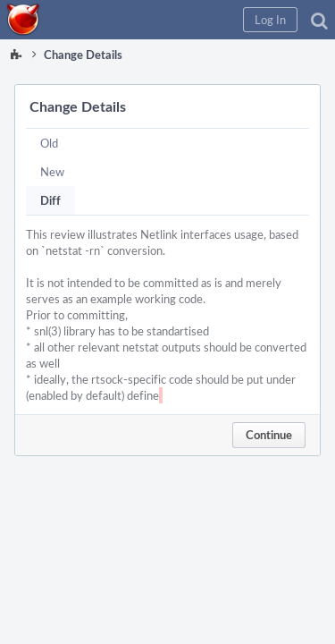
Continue (269, 435)
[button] (270, 20)
